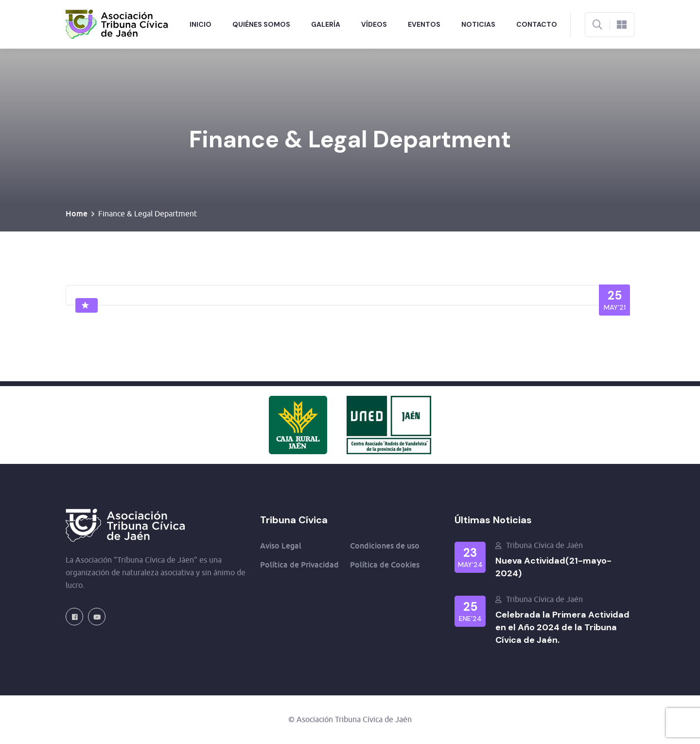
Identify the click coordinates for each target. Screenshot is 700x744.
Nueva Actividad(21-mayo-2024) (553, 567)
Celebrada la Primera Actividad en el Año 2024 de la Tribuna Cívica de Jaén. (562, 627)
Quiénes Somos (261, 24)
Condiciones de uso (385, 546)
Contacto (537, 24)
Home (77, 213)
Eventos (424, 24)
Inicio (201, 24)
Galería (326, 24)
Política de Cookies (385, 565)
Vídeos (374, 24)
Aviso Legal (281, 546)
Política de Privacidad (299, 565)
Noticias (478, 24)
